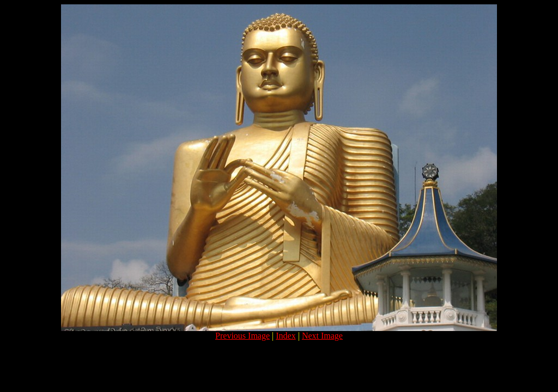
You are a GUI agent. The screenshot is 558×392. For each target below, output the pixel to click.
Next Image (322, 336)
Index (286, 336)
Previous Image (242, 336)
